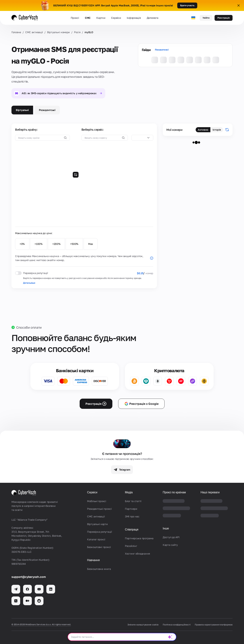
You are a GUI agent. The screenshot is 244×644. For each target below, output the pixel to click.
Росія (77, 32)
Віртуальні (22, 110)
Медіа (129, 492)
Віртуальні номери (58, 32)
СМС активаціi (34, 32)
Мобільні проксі (97, 501)
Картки (101, 18)
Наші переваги (210, 492)
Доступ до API (171, 537)
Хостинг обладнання (137, 554)
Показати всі (162, 50)
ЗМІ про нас (132, 516)
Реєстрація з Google (141, 404)
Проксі (75, 18)
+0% (22, 244)
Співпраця (132, 530)
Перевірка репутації (100, 532)
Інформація (134, 18)
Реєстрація (224, 18)
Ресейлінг (131, 546)
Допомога (153, 18)
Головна (16, 32)
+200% (56, 244)
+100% (39, 244)
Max (91, 244)
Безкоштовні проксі (99, 547)
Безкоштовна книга (99, 569)
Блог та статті (133, 501)
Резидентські (47, 110)
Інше (166, 528)
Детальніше (29, 283)
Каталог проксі (96, 539)
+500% (74, 244)
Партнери (131, 509)
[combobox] (142, 138)
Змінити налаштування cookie (143, 625)
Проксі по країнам (174, 492)
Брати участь (187, 5)
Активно (203, 130)
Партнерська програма (139, 538)
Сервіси (116, 18)
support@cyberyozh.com (29, 577)
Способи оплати (29, 327)
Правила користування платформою (214, 625)
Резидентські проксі (99, 509)
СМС (88, 18)
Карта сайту (170, 545)
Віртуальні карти (97, 524)
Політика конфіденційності (177, 625)
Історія (217, 130)
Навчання (93, 560)
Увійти (206, 18)
